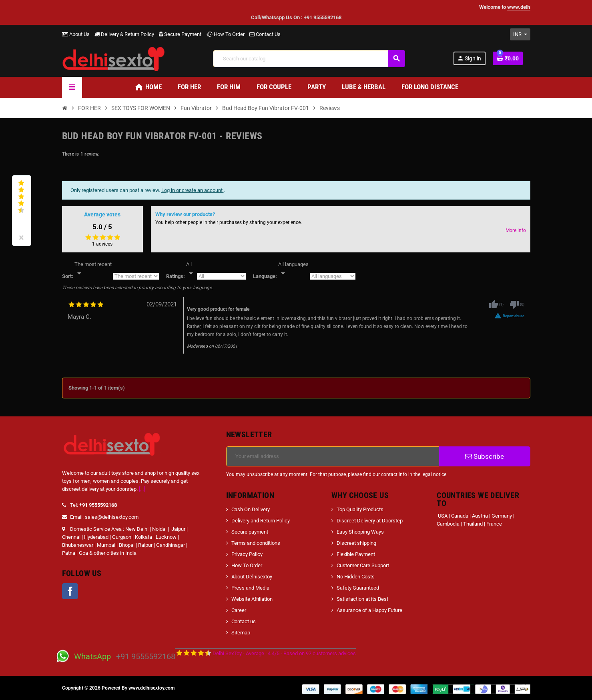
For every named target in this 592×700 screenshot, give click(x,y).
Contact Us (265, 34)
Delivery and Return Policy (261, 521)
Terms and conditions (256, 543)
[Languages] (293, 269)
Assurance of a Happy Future (369, 610)
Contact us (244, 621)
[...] (142, 489)
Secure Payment (180, 34)
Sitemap (241, 633)
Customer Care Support (363, 565)
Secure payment (250, 532)
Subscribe (485, 456)
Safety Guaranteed (358, 588)
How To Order (225, 34)
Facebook (70, 591)
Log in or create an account (193, 190)
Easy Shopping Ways (360, 532)
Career (239, 610)
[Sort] (93, 269)
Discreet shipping (356, 543)
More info (516, 230)
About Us (76, 34)
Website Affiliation (252, 599)
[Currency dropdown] (520, 34)
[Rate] (191, 269)
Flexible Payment (356, 554)
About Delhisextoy (252, 577)
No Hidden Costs (356, 577)
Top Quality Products (360, 509)
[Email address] (333, 456)
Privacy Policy (247, 554)
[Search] (309, 59)
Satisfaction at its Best (362, 599)
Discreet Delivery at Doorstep (370, 521)
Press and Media (250, 588)
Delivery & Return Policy (124, 34)
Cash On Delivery (251, 509)
